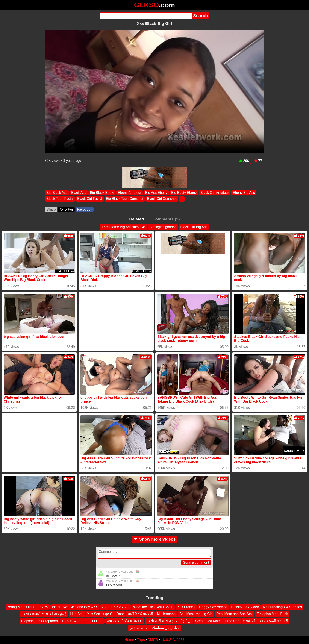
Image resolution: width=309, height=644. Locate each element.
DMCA (153, 640)
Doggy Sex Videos (213, 607)
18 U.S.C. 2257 (173, 640)
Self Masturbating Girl (196, 614)
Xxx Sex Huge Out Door (106, 614)
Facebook (85, 209)
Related (137, 219)
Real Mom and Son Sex (234, 614)
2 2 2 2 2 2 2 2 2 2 (116, 607)
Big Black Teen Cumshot (125, 199)
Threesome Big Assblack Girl (123, 227)
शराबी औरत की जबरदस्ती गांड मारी (265, 621)
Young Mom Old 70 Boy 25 (28, 607)
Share (51, 209)
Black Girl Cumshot (162, 199)
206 (244, 161)
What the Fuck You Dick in (153, 607)
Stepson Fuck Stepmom (39, 621)
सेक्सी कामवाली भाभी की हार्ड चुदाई (44, 614)
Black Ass (79, 193)
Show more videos (155, 539)
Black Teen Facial (60, 199)
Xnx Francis (186, 607)
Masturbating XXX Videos (282, 607)
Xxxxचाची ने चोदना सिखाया (125, 621)
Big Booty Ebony (184, 193)
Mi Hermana (166, 614)
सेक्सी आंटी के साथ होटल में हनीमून (169, 621)
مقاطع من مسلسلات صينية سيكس (155, 628)
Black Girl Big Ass (194, 227)
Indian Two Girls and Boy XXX (75, 607)
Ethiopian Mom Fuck (272, 614)
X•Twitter (66, 209)
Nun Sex (77, 614)
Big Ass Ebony (156, 193)
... (182, 199)
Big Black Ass (57, 193)
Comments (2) (166, 219)
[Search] (146, 16)
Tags (141, 640)
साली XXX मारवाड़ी (140, 614)
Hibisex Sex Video (245, 607)
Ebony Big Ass (244, 193)
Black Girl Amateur (215, 193)
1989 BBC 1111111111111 (82, 621)
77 (258, 161)
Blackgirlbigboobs (163, 227)
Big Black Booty (102, 193)
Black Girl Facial (90, 199)
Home (129, 640)
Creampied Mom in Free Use (217, 621)
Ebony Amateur (130, 193)
